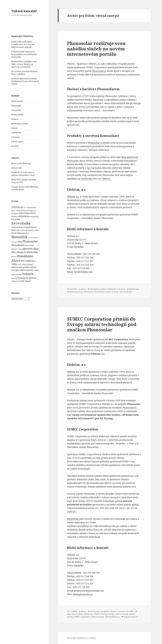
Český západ (25, 281)
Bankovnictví (17, 101)
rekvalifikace (99, 292)
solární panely (26, 270)
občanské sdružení (33, 238)
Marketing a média (20, 124)
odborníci (14, 242)
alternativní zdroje (75, 614)
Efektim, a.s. (73, 197)
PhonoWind (17, 245)
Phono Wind (29, 245)
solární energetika (20, 267)
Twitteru (106, 179)
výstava (32, 278)
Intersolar (24, 230)
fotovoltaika (21, 223)
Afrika (20, 207)
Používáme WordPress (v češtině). (82, 638)
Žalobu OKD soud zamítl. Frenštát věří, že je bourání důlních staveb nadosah (23, 44)
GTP (18, 230)
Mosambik (19, 237)
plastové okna (31, 249)
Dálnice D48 (16, 168)
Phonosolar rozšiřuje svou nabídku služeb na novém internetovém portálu (96, 49)
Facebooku (87, 179)
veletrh (28, 274)
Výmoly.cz (23, 278)
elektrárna (24, 216)
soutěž (36, 270)
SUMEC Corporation (82, 617)
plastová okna (17, 249)
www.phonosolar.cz (83, 594)
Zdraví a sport (17, 142)
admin (83, 289)
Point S (14, 257)
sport (13, 275)
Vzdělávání (16, 133)
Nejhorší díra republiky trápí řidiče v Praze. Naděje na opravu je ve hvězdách (24, 64)
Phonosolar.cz (99, 71)
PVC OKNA (26, 261)
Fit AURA (16, 219)
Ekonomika (16, 106)
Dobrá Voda (24, 213)
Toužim (19, 275)
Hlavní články (17, 115)
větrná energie (126, 292)
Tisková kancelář (24, 11)
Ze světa (15, 146)
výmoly (14, 278)
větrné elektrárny (112, 617)
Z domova (16, 137)
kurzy (80, 292)
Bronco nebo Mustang (21, 163)
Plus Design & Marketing (24, 252)
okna (20, 242)
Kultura (15, 119)
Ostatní (14, 128)
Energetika (16, 110)
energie (111, 614)
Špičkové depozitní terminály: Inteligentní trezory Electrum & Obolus (25, 81)
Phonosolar (30, 241)
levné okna (17, 233)
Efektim (15, 216)
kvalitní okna (33, 230)
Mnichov (26, 233)
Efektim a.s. (88, 614)
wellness (15, 281)
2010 (14, 207)
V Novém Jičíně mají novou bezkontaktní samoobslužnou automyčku (24, 54)
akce (25, 208)
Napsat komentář (131, 617)
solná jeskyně (28, 264)
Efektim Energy (101, 614)
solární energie (112, 292)
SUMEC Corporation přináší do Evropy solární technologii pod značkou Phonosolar (102, 324)
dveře (33, 213)
